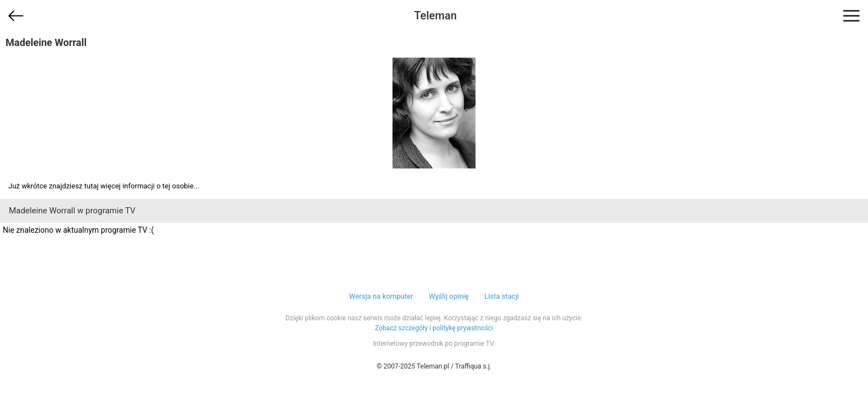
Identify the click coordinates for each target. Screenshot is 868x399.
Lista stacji (502, 296)
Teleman (435, 16)
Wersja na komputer (381, 296)
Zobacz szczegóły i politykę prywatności (434, 328)
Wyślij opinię (448, 296)
